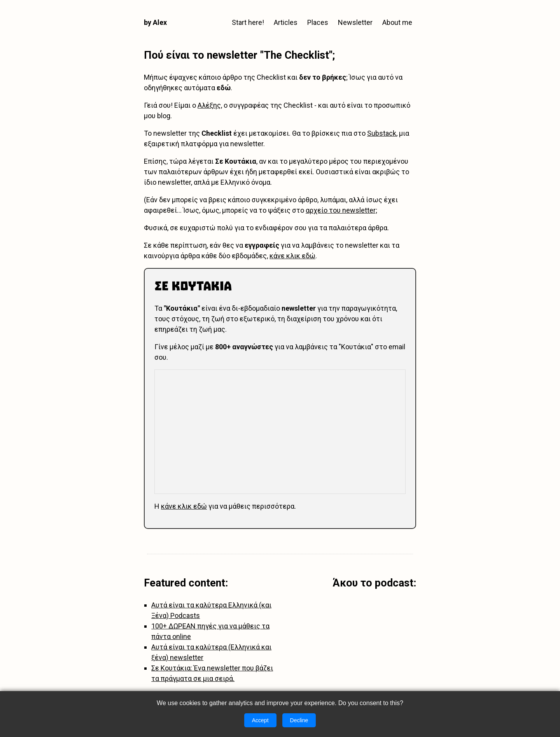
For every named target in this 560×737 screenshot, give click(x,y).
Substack (382, 133)
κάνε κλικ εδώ (292, 256)
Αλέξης (209, 105)
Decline (299, 720)
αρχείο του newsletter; (341, 210)
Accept (260, 720)
